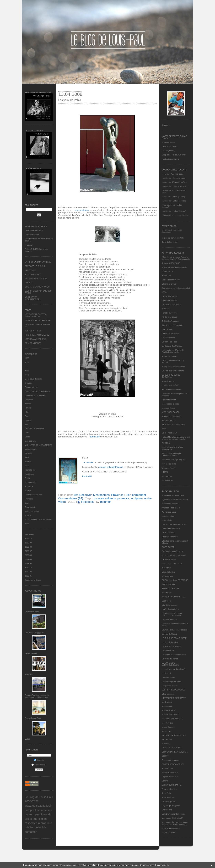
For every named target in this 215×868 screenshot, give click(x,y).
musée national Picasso (111, 467)
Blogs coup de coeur (33, 379)
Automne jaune (168, 142)
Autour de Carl (168, 271)
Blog (27, 375)
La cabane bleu (168, 338)
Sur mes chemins (169, 789)
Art (26, 366)
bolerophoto (167, 520)
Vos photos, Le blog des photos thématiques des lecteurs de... (175, 823)
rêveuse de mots (169, 464)
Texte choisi (30, 507)
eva (164, 174)
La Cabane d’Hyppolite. (35, 633)
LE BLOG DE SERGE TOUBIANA (171, 376)
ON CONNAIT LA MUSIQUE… (175, 752)
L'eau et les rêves (169, 147)
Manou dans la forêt (170, 404)
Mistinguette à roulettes (172, 416)
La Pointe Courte (32, 612)
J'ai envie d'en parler (170, 321)
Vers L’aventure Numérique (173, 814)
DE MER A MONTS (33, 343)
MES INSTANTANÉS (171, 412)
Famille (28, 408)
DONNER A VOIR (169, 300)
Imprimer (103, 502)
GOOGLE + (30, 283)
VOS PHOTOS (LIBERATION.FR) (33, 298)
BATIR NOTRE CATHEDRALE (38, 320)
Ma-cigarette (167, 706)
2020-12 (28, 568)
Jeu (26, 424)
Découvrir (29, 400)
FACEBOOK (30, 270)
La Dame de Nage (170, 342)
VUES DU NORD (169, 832)
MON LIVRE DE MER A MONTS (38, 445)
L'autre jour (167, 601)
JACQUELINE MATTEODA (173, 597)
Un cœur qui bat (169, 801)
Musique (28, 453)
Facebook (86, 502)
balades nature (168, 516)
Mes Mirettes (167, 723)
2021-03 (28, 563)
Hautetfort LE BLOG (170, 588)
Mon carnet (167, 731)
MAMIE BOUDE (169, 710)
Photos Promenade (170, 773)
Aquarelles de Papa (33, 718)
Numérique (29, 474)
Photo (27, 478)
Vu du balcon (167, 480)
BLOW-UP (166, 276)
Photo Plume (167, 768)
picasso (99, 498)
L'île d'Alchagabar (169, 605)
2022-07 (28, 551)
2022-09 (28, 543)
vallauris (111, 498)
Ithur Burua (166, 593)
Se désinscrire (39, 765)
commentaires (82, 210)
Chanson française (170, 537)
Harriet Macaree (169, 584)
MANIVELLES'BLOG (171, 715)
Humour (28, 420)
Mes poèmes (30, 441)
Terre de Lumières (170, 242)
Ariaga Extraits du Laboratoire (174, 267)
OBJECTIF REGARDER (172, 748)
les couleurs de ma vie (171, 389)
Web (27, 524)
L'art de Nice (167, 329)
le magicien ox (168, 381)
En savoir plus (162, 865)
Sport (27, 503)
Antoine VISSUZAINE (171, 263)
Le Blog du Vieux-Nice (171, 646)
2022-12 (28, 539)
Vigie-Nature (167, 476)
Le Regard (166, 673)
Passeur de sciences (171, 760)
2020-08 (28, 572)
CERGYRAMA (168, 533)
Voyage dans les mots (171, 828)
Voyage (28, 515)
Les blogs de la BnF (170, 385)
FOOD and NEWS (170, 317)
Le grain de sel (168, 650)
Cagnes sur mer (31, 387)
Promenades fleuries (33, 495)
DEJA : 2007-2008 (170, 296)
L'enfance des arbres (171, 334)
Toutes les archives (33, 580)
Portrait (28, 491)
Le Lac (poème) (168, 151)
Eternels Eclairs (168, 572)
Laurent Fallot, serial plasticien (175, 630)
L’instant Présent (32, 235)
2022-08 (28, 547)
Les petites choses (170, 686)
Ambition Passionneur (171, 508)
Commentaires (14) (71, 498)
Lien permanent (136, 495)
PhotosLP (29, 245)
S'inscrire (39, 760)
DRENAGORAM (169, 559)
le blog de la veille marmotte (174, 367)
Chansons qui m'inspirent (35, 395)
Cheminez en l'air (169, 284)
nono (164, 429)
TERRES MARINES (33, 331)
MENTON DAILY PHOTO (172, 719)
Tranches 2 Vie (168, 797)
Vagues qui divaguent (171, 806)
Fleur (27, 416)
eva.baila (166, 309)
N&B (27, 457)
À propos (166, 125)
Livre (27, 433)
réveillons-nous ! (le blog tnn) (174, 460)
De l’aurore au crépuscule (173, 551)
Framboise (167, 205)
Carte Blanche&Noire (34, 230)
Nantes (28, 462)
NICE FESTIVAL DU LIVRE (173, 425)
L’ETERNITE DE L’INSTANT (174, 698)
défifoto (28, 404)
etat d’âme (166, 568)
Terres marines (31, 653)
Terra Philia (167, 793)
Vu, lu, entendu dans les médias (38, 519)
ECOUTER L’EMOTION (172, 564)
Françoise (167, 190)
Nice (27, 466)
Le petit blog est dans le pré (173, 669)
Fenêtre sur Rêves (170, 313)
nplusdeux (166, 744)
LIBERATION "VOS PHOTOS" (37, 287)
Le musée (88, 462)
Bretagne (29, 383)
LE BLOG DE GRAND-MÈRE (174, 638)
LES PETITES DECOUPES (173, 690)
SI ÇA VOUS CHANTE (171, 785)
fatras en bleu (168, 576)
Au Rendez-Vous (169, 512)
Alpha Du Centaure (170, 504)
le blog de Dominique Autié (173, 238)
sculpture (137, 498)
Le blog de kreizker (170, 642)
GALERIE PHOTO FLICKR (36, 279)
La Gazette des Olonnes (172, 346)
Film (27, 412)
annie (165, 182)
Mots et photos (31, 449)
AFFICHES (29, 674)
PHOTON (166, 443)
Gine (165, 197)
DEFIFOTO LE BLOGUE (35, 266)
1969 (27, 358)
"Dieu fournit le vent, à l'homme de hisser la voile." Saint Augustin (176, 258)
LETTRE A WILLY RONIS (35, 339)
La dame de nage (169, 619)
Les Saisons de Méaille (34, 428)
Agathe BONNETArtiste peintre (175, 499)
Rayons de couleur (170, 777)
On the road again (169, 433)
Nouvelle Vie (30, 470)
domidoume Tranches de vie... (174, 555)
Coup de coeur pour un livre (174, 155)
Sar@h (165, 781)
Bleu (27, 371)
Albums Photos (33, 591)
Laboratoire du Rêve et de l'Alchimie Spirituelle (173, 351)
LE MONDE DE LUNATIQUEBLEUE (170, 664)
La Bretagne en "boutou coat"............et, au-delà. (172, 614)
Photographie (30, 482)
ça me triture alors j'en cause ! (174, 524)
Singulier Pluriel (168, 468)
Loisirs (28, 437)
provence (123, 498)
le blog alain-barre (169, 356)
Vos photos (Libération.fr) (172, 818)
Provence (29, 499)
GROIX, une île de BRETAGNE (175, 580)
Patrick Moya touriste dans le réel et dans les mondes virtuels (176, 438)
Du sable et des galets (171, 305)
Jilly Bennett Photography (173, 325)
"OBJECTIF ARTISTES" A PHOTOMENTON (36, 315)
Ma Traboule (167, 702)
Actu (27, 362)
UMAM (165, 472)
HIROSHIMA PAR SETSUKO (37, 335)
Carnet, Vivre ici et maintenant (37, 391)
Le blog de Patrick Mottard (173, 371)
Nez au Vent (167, 739)
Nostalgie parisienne (170, 159)
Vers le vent (167, 810)
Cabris (28, 739)
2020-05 (28, 576)
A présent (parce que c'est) (173, 495)
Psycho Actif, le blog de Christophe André (172, 455)
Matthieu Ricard (168, 408)
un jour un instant (32, 511)
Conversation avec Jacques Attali (176, 288)
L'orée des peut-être (170, 609)
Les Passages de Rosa (172, 682)
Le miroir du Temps (170, 659)
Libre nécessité (168, 694)
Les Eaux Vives (168, 677)
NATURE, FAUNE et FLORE (174, 735)
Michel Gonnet (168, 727)
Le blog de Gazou (169, 634)
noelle (165, 178)
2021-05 (28, 559)
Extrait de (95, 437)
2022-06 (28, 555)
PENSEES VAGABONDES (173, 764)
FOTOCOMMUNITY (33, 274)
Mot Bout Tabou (168, 420)
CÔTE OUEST (168, 547)
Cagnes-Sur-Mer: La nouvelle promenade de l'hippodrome (37, 696)
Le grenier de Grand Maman (174, 655)
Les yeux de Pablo (70, 100)
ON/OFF (165, 756)
